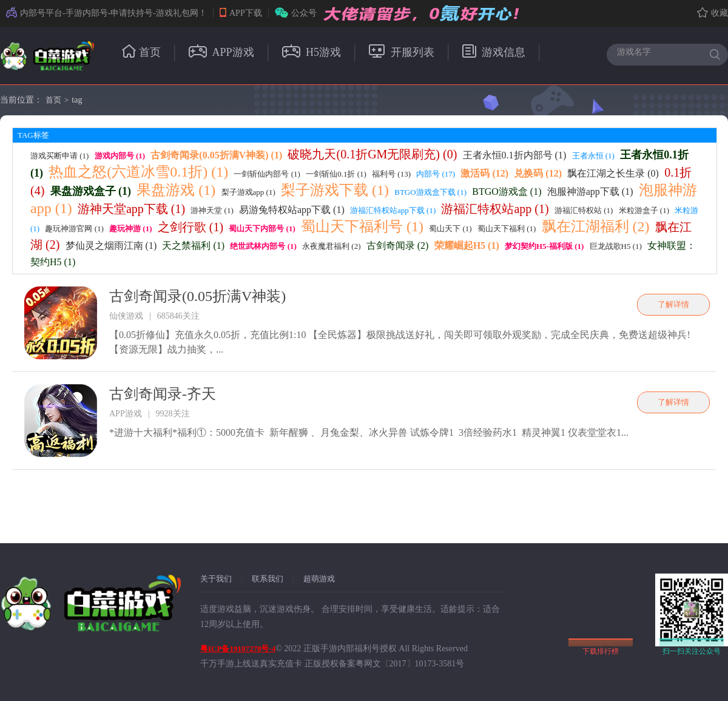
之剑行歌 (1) (190, 227)
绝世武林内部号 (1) (263, 246)
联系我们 (268, 579)
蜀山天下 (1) (450, 229)
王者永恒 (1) (593, 156)
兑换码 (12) (538, 173)
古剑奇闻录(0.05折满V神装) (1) (216, 155)
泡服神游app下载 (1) (590, 191)
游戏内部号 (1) (120, 156)
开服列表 (402, 52)
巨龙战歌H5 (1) (616, 246)
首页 (141, 52)
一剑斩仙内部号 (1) (267, 174)
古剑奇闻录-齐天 (163, 394)
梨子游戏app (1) (248, 192)
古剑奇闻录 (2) (398, 246)
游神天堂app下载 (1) (131, 209)
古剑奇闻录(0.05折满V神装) (197, 296)
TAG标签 (33, 135)
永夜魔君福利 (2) (331, 246)
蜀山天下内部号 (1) (262, 229)
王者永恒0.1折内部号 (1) (515, 155)
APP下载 (241, 13)
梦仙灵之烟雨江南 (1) (111, 246)
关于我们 (216, 579)
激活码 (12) (484, 173)
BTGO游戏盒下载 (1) (430, 192)
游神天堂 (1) (212, 210)
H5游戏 (312, 52)
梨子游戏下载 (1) (335, 190)
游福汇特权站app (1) (495, 209)
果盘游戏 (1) (176, 190)
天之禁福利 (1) (193, 246)
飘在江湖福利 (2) (596, 226)
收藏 (713, 13)
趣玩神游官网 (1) (74, 229)
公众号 (296, 13)
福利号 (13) (391, 174)
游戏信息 (494, 52)
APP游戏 (221, 52)
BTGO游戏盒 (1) (507, 191)
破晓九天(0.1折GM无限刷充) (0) (372, 154)
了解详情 (673, 304)
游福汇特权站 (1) (584, 210)
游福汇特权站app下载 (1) (393, 210)
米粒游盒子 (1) (644, 210)
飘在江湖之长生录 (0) (613, 173)
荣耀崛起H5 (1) (467, 246)
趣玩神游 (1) (130, 229)
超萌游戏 (319, 579)
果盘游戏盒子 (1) (91, 191)
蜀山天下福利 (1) (507, 229)
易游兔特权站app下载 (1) (292, 210)
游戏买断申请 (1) (59, 156)
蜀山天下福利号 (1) (362, 226)
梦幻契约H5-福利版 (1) (544, 246)
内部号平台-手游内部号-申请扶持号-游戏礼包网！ (106, 13)
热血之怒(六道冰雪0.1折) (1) (138, 172)
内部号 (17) (436, 174)
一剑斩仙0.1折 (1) (336, 174)
